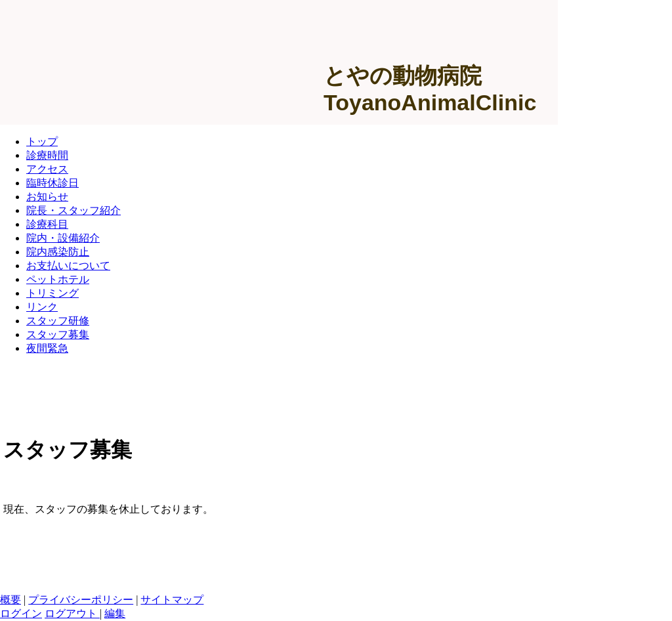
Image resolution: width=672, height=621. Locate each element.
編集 (115, 613)
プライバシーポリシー (81, 600)
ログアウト (72, 613)
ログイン (21, 613)
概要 (10, 600)
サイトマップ (172, 600)
